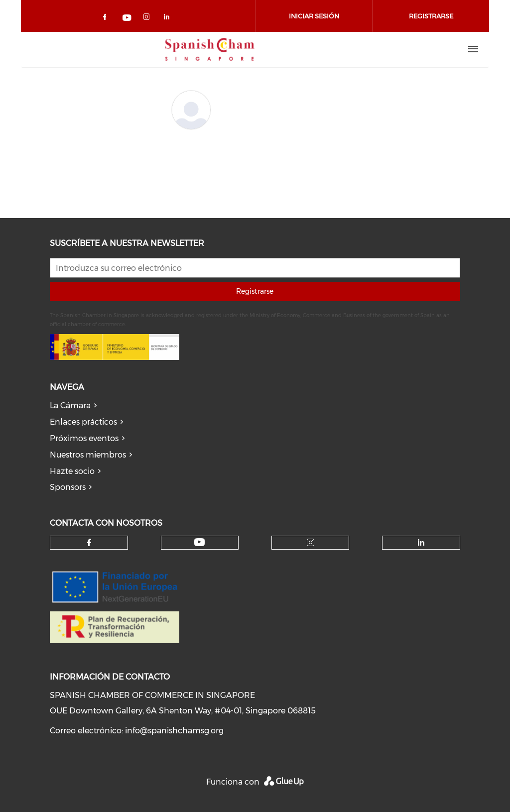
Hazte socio (72, 471)
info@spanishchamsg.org (174, 731)
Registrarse (255, 291)
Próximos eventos (84, 438)
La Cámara (70, 406)
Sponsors (68, 487)
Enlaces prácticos (83, 422)
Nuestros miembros (88, 455)
